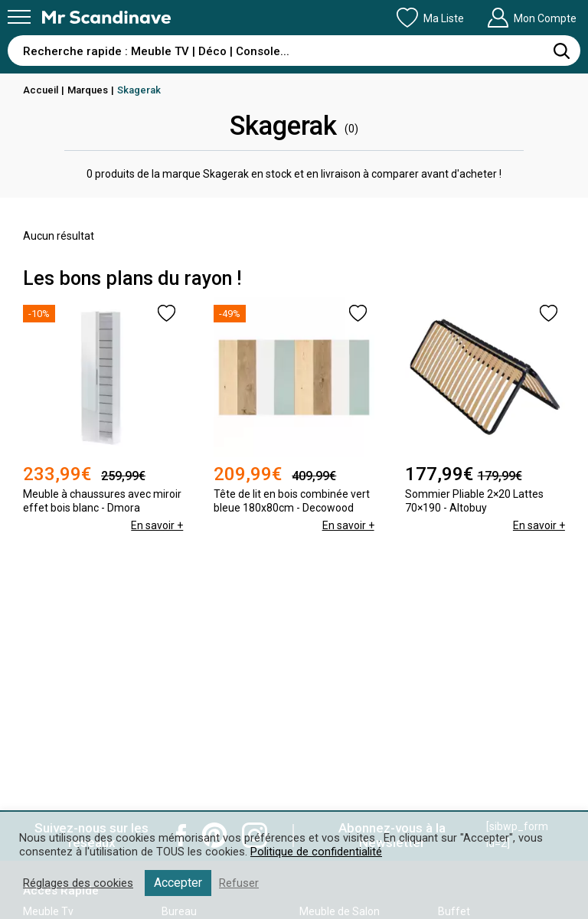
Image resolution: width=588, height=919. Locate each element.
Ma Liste (430, 18)
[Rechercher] (561, 51)
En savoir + (157, 525)
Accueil (41, 90)
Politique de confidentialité (316, 852)
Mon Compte (532, 18)
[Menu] (19, 17)
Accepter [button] (178, 883)
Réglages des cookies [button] (78, 883)
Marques (88, 90)
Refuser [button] (239, 883)
